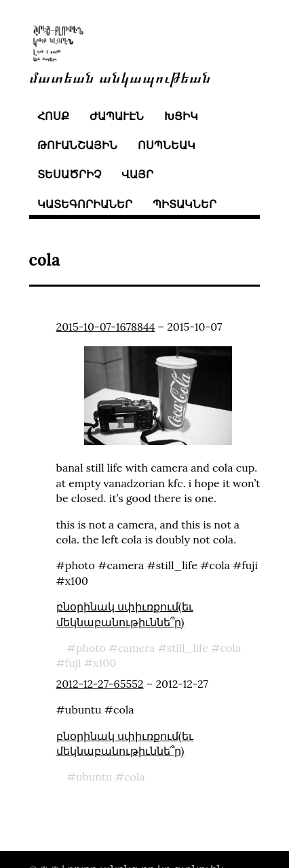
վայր (137, 174)
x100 (104, 663)
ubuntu (94, 777)
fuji (73, 663)
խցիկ (181, 116)
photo (91, 648)
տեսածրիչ (69, 174)
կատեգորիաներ (85, 204)
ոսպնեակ (167, 145)
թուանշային (77, 145)
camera (136, 648)
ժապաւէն (117, 116)
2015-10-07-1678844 (106, 327)
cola (231, 648)
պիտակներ (185, 204)
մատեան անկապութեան (120, 76)
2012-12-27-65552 (100, 684)
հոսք (53, 116)
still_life (188, 648)
